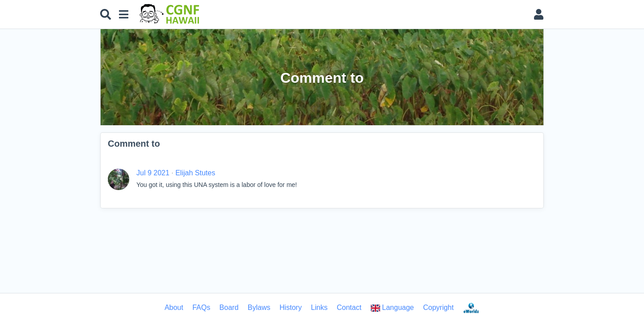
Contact (349, 307)
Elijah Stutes (195, 173)
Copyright (438, 307)
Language (392, 308)
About (174, 307)
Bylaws (259, 307)
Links (319, 307)
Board (229, 307)
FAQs (201, 307)
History (291, 307)
